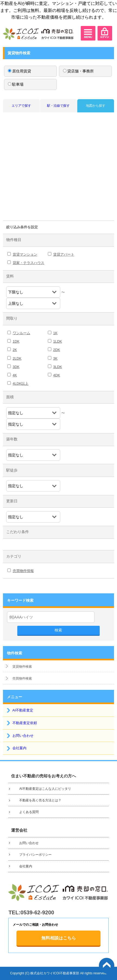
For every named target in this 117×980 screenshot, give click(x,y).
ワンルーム (21, 333)
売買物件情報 (23, 571)
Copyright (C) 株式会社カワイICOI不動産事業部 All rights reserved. (58, 973)
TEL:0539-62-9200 (31, 912)
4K (15, 375)
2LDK (17, 358)
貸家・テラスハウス (29, 263)
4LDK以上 (21, 384)
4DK (57, 375)
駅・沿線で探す (58, 106)
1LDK (58, 341)
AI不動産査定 (23, 710)
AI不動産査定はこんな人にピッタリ (45, 789)
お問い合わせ (23, 736)
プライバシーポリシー (35, 855)
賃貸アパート (64, 254)
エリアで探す (21, 106)
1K (55, 333)
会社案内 (19, 748)
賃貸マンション (25, 254)
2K (15, 350)
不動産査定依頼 (25, 723)
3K (55, 358)
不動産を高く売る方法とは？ (40, 800)
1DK (16, 341)
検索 (58, 630)
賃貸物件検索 (22, 667)
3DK (16, 367)
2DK (57, 350)
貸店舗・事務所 (78, 71)
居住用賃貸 (19, 71)
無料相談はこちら (59, 938)
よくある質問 (29, 812)
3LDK (58, 367)
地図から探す (96, 106)
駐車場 (16, 84)
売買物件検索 (22, 678)
